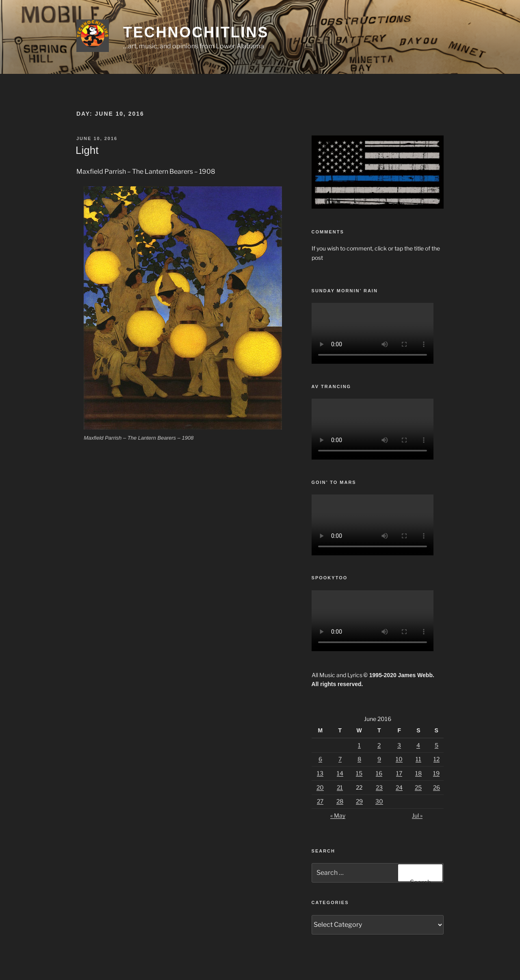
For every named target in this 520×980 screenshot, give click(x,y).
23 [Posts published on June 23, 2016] (379, 787)
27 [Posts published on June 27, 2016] (320, 801)
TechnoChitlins (196, 32)
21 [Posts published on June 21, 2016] (340, 787)
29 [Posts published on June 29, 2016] (359, 801)
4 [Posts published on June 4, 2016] (418, 745)
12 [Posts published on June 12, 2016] (437, 759)
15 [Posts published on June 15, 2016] (359, 773)
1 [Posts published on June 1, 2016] (359, 745)
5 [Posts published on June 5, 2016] (437, 745)
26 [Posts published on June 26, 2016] (437, 787)
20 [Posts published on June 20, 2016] (320, 787)
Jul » (417, 815)
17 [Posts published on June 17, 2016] (399, 773)
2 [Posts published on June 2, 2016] (379, 745)
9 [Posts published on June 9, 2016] (379, 759)
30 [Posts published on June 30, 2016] (379, 801)
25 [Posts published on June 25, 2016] (418, 787)
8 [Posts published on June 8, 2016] (359, 759)
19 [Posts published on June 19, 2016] (436, 773)
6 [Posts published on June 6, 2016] (320, 759)
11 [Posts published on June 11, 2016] (418, 759)
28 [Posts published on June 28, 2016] (340, 801)
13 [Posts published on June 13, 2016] (320, 773)
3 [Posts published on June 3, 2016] (399, 745)
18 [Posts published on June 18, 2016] (418, 773)
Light (87, 150)
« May (338, 815)
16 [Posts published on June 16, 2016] (379, 773)
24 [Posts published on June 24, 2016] (399, 787)
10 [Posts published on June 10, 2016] (399, 759)
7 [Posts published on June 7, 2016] (340, 759)
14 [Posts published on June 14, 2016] (340, 773)
